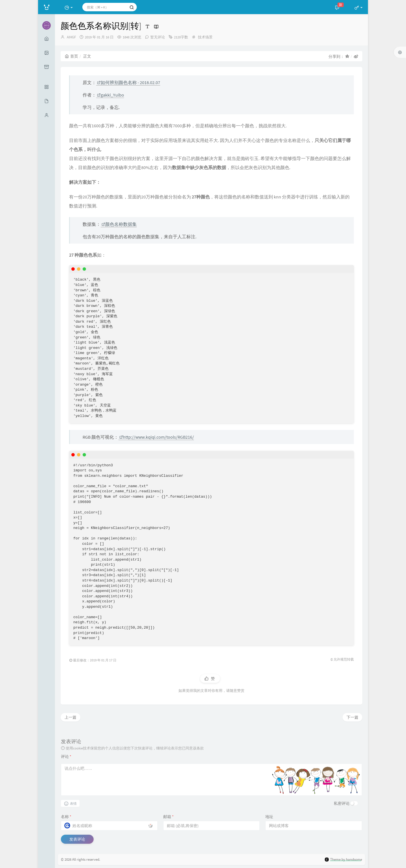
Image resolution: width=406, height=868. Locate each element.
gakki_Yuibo (111, 95)
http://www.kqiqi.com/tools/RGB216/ (157, 437)
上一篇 (70, 717)
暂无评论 (158, 37)
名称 (66, 817)
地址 (269, 817)
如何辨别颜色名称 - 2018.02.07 (129, 82)
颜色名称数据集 (119, 224)
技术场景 (205, 37)
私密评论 (342, 803)
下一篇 (352, 717)
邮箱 (168, 817)
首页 (71, 56)
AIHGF (71, 37)
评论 (66, 757)
